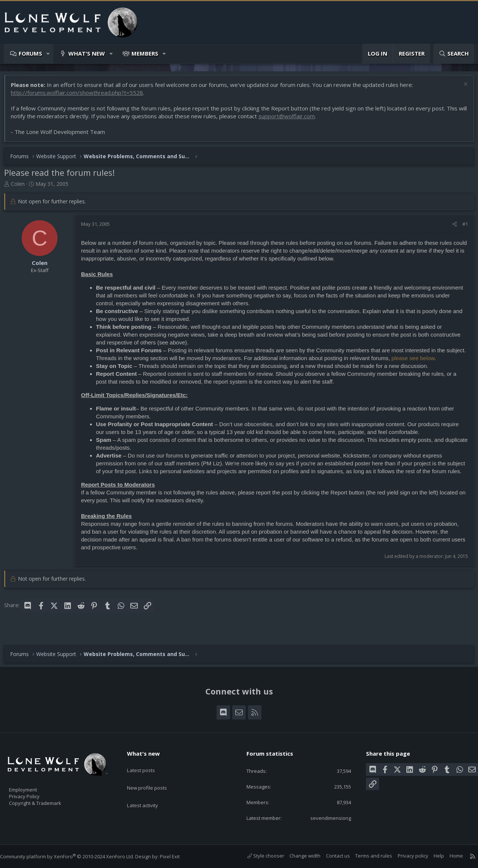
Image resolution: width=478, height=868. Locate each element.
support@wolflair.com (300, 120)
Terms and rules (366, 856)
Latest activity (149, 791)
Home (449, 856)
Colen (21, 188)
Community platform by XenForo (75, 856)
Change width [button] (297, 856)
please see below (437, 362)
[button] (48, 54)
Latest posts (147, 762)
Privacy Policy (34, 793)
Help (431, 856)
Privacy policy (406, 856)
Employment (33, 785)
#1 (461, 228)
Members (145, 53)
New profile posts (154, 777)
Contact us (330, 856)
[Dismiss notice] (461, 89)
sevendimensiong (325, 817)
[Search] (454, 54)
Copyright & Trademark (47, 800)
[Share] (451, 228)
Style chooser (258, 856)
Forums (30, 53)
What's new (87, 53)
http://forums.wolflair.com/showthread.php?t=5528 (81, 96)
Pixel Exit (177, 856)
